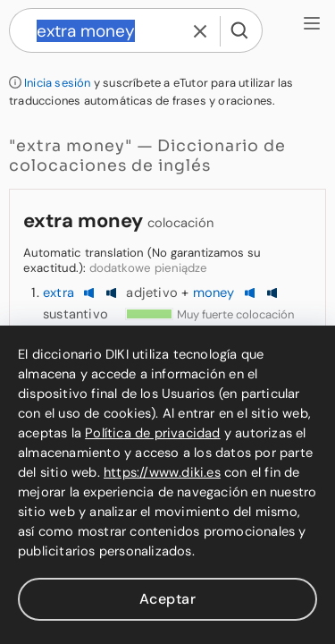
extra (59, 292)
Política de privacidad (152, 433)
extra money (83, 220)
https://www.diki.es (162, 472)
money (214, 292)
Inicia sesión (58, 83)
